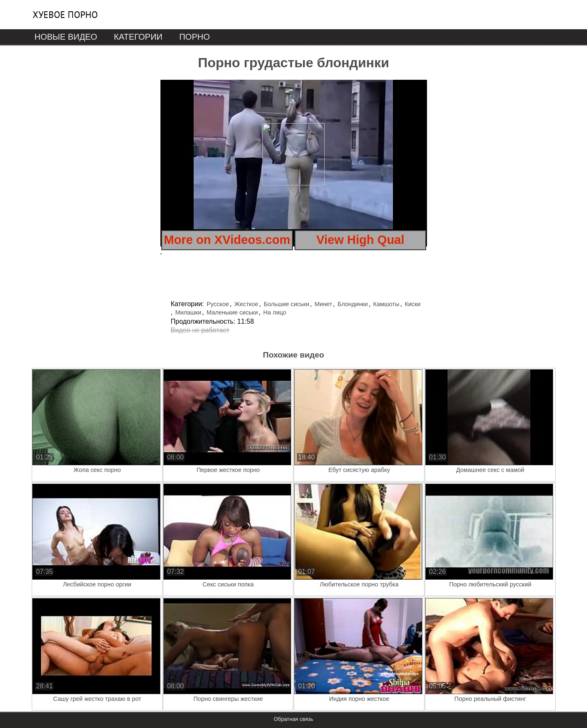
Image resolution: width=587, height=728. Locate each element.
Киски (413, 304)
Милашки (188, 312)
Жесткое (246, 304)
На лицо (275, 312)
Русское (218, 304)
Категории (138, 37)
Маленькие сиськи (233, 312)
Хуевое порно (65, 15)
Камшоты (386, 304)
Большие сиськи (286, 304)
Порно (194, 37)
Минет (323, 304)
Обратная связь (293, 719)
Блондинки (353, 304)
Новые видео (66, 37)
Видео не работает (200, 330)
